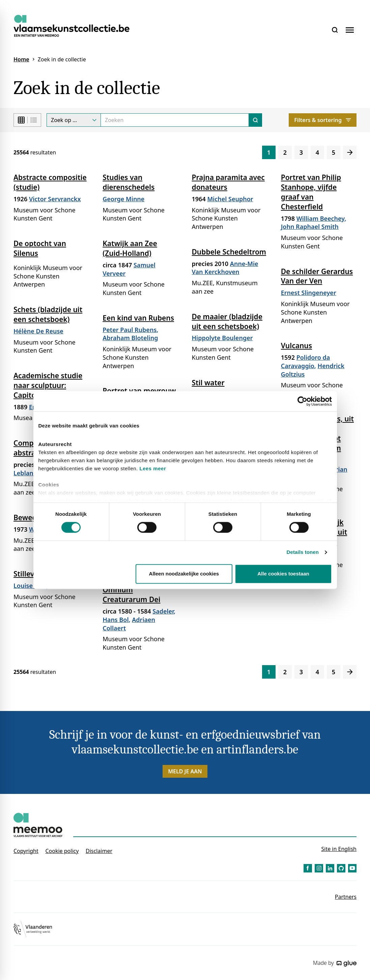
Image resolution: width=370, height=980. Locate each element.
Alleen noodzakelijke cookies (184, 574)
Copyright (26, 851)
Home (21, 59)
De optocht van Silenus (40, 248)
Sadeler (163, 611)
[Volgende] (350, 152)
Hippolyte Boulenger (222, 338)
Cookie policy (62, 851)
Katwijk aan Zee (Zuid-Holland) (130, 248)
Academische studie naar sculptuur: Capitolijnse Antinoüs (50, 385)
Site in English (339, 849)
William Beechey (321, 218)
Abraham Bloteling (130, 338)
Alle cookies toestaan (283, 574)
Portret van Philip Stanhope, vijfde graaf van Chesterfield (311, 192)
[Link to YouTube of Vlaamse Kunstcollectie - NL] (352, 868)
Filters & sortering (323, 120)
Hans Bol (116, 620)
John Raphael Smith (310, 227)
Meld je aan (185, 771)
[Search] (175, 120)
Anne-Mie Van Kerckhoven (225, 268)
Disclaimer (99, 851)
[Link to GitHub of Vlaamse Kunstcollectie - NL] (341, 868)
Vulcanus (296, 346)
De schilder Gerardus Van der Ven (317, 276)
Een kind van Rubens (138, 318)
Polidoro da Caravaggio (306, 362)
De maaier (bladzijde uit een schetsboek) (227, 321)
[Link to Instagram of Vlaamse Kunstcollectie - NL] (319, 868)
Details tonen (303, 552)
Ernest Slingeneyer (309, 293)
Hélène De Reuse (38, 331)
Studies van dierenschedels (129, 182)
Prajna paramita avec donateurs (228, 182)
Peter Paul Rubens (130, 330)
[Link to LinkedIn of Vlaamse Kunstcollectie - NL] (330, 868)
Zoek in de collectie (62, 59)
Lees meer (153, 468)
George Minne (123, 199)
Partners (346, 897)
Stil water (208, 383)
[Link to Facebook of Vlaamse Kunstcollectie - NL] (308, 868)
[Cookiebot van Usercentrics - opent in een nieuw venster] (302, 401)
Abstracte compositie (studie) (50, 182)
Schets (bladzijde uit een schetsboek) (48, 314)
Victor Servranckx (55, 199)
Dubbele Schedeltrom (229, 252)
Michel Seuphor (230, 199)
